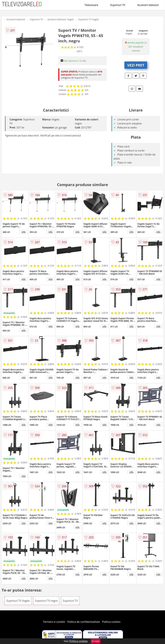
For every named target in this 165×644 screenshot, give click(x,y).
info (24, 232)
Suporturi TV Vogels (89, 19)
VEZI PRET (136, 65)
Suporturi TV (118, 5)
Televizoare (91, 5)
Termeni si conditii (54, 622)
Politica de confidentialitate (84, 622)
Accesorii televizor (148, 5)
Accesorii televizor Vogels (61, 19)
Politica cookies (111, 622)
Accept (96, 641)
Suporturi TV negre (46, 601)
